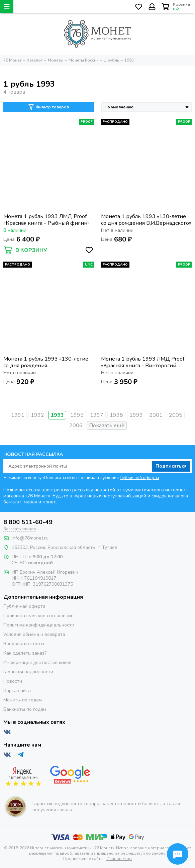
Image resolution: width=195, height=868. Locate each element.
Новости (13, 681)
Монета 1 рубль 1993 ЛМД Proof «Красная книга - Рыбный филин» (46, 220)
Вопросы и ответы (24, 644)
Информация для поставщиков (37, 662)
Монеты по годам (23, 700)
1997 (97, 415)
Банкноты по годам (25, 709)
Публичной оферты (139, 478)
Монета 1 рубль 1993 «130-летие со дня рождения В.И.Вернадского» (146, 220)
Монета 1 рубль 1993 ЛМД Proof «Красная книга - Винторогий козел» (143, 362)
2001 (156, 415)
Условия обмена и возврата (34, 634)
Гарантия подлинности (28, 672)
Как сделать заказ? (25, 653)
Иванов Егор (119, 859)
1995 (77, 415)
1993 (57, 415)
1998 (116, 415)
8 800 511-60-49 (28, 522)
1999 (136, 415)
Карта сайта (17, 691)
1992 (37, 415)
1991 (18, 415)
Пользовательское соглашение (38, 616)
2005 (176, 415)
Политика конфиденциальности (39, 625)
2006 (76, 425)
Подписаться (171, 466)
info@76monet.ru (30, 538)
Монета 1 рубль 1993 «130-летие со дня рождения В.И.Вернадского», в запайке (46, 362)
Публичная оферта (24, 606)
